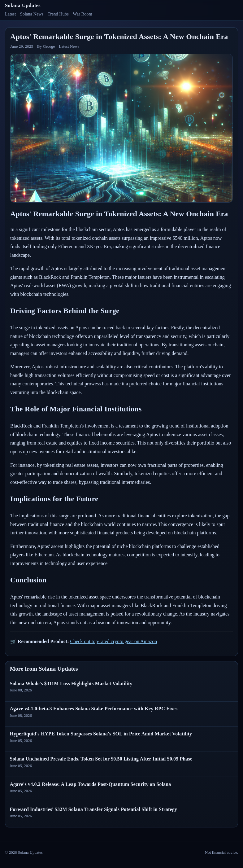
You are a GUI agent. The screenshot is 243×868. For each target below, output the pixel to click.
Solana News (32, 14)
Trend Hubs (58, 14)
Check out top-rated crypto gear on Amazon (113, 641)
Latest (10, 14)
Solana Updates (23, 5)
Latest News (69, 46)
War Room (82, 14)
